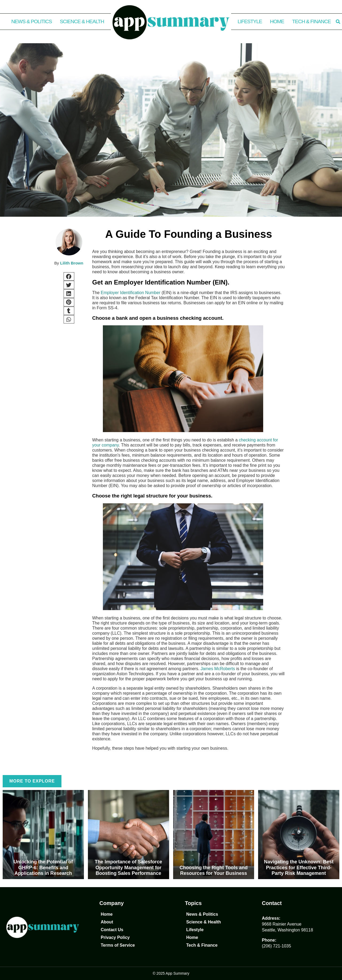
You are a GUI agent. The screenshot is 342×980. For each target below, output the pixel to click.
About (107, 922)
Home (277, 21)
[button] (338, 22)
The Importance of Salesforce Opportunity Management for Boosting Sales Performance (129, 868)
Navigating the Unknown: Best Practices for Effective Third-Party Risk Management (299, 868)
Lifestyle (250, 21)
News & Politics (32, 21)
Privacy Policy (115, 937)
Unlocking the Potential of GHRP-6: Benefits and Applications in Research (43, 868)
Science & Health (82, 21)
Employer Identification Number (131, 293)
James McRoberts (218, 669)
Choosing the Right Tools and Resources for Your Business (214, 871)
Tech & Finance (312, 21)
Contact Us (112, 930)
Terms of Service (118, 945)
